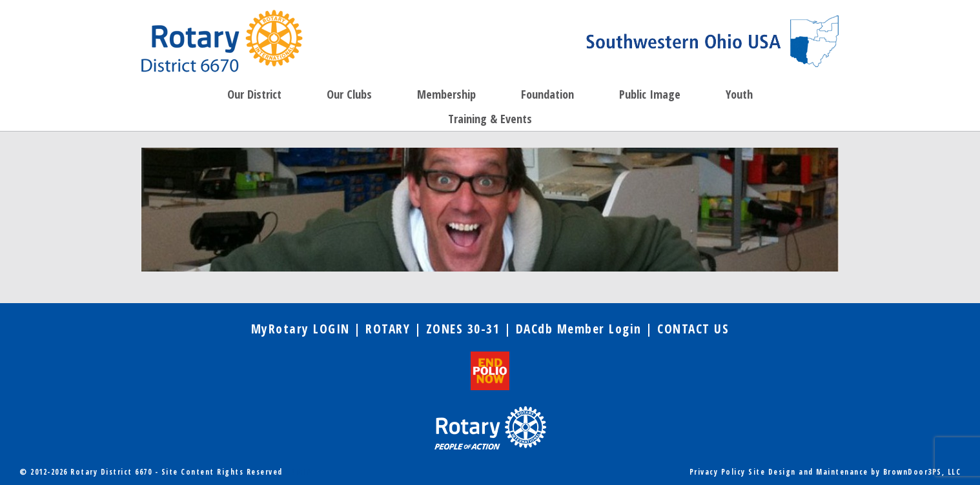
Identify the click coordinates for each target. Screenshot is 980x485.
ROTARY (388, 329)
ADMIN (299, 472)
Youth (739, 94)
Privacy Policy (718, 472)
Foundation (547, 94)
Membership (446, 94)
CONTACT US (693, 329)
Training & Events (490, 119)
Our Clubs (349, 94)
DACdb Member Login (579, 329)
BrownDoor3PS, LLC (922, 472)
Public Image (650, 94)
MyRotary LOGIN (301, 329)
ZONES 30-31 (463, 329)
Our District (254, 94)
